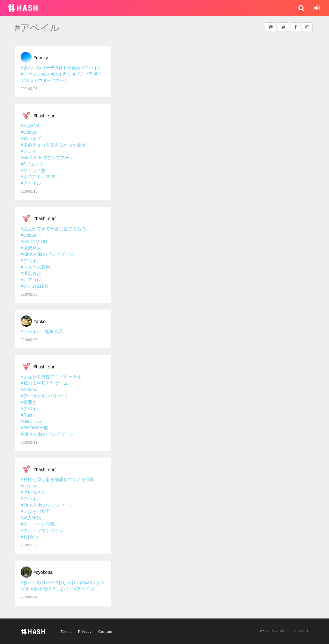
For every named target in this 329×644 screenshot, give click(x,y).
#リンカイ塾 (33, 170)
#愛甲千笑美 (68, 68)
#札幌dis (29, 537)
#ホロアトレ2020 (38, 177)
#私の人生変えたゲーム (44, 383)
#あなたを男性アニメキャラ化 (51, 377)
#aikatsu (29, 132)
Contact (105, 632)
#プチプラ (83, 74)
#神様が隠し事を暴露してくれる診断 (58, 479)
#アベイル (92, 68)
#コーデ (61, 80)
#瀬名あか (31, 273)
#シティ (29, 151)
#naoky (41, 58)
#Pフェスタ (32, 164)
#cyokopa (43, 572)
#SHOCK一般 (34, 428)
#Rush (27, 415)
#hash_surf (44, 116)
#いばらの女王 (35, 511)
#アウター (41, 80)
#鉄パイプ (31, 138)
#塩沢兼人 (31, 248)
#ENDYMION (34, 241)
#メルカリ (62, 74)
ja (272, 631)
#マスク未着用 (35, 267)
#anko (40, 322)
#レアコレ (31, 280)
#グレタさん (33, 492)
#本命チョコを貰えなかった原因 (53, 145)
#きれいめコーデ (38, 68)
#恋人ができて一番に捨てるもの (53, 229)
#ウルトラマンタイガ (42, 530)
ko (282, 631)
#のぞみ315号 (35, 286)
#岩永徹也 (41, 589)
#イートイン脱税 (38, 524)
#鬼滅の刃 (53, 331)
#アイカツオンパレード (44, 396)
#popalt (84, 582)
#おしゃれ (66, 582)
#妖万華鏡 (31, 518)
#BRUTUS (31, 421)
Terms (66, 632)
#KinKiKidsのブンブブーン (47, 158)
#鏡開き (29, 402)
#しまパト (63, 589)
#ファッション (35, 74)
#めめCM (30, 126)
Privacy (85, 632)
